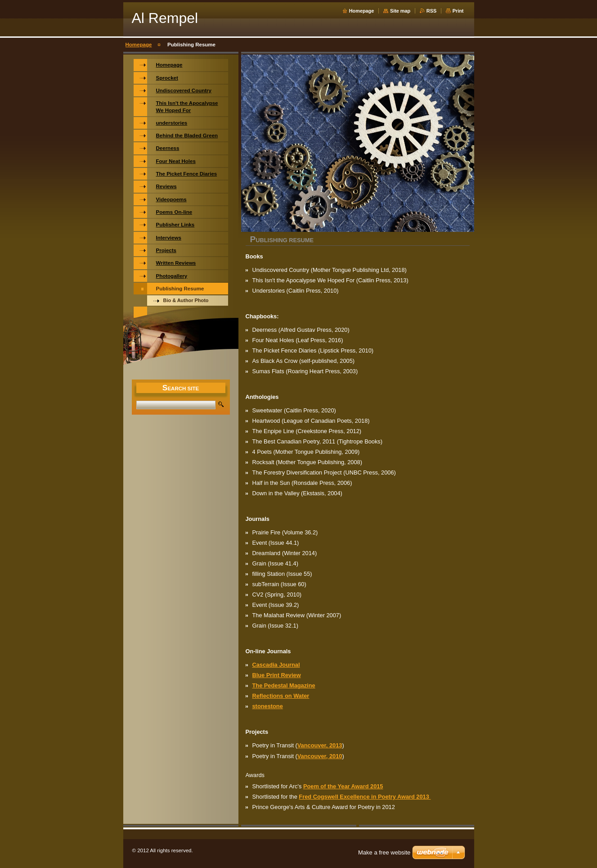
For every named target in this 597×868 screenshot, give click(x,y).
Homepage (362, 11)
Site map (400, 11)
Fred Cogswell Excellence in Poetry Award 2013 (365, 797)
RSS (431, 11)
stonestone (268, 706)
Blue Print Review (277, 675)
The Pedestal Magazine (284, 685)
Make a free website (384, 852)
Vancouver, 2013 (320, 745)
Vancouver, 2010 (320, 756)
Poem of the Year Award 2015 (343, 786)
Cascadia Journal (276, 665)
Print (458, 11)
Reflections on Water (281, 696)
